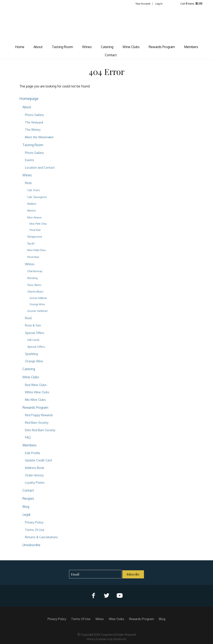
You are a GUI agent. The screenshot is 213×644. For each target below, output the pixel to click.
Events (30, 160)
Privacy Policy (34, 522)
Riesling (32, 278)
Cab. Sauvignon (37, 197)
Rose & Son (33, 325)
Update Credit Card (38, 460)
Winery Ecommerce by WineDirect (106, 639)
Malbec (32, 204)
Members (191, 47)
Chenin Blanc (35, 291)
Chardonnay (35, 271)
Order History (34, 475)
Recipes (28, 498)
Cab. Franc (34, 190)
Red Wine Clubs (36, 385)
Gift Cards (33, 340)
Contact (111, 55)
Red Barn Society (37, 422)
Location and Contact (40, 167)
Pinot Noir (35, 230)
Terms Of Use (35, 530)
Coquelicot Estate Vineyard (106, 24)
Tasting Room (62, 47)
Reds (28, 183)
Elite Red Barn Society (40, 430)
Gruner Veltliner (38, 298)
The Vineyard (34, 122)
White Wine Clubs (37, 392)
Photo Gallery (34, 115)
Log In (159, 4)
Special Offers (35, 333)
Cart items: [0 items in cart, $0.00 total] (191, 4)
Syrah (31, 243)
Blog (26, 507)
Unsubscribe (31, 545)
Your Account (143, 4)
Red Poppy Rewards (39, 415)
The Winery (33, 130)
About (38, 47)
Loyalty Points (35, 482)
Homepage (29, 98)
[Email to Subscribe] (95, 574)
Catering (107, 47)
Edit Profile (33, 453)
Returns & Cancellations (41, 537)
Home (20, 47)
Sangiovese (35, 237)
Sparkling (31, 354)
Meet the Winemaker (39, 137)
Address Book (35, 468)
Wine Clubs (131, 47)
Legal (26, 514)
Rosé (28, 318)
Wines (87, 47)
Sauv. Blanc (34, 285)
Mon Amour (35, 217)
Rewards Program (162, 47)
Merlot (31, 211)
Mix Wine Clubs (35, 400)
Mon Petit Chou (38, 224)
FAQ (28, 437)
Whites (30, 264)
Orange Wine (37, 304)
